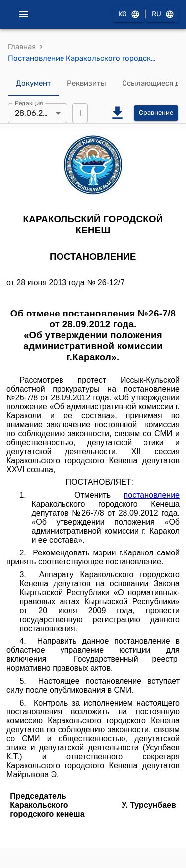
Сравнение (156, 113)
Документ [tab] (33, 84)
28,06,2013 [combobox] (35, 113)
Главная (22, 47)
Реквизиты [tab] (87, 84)
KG (128, 15)
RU (162, 15)
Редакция (29, 103)
